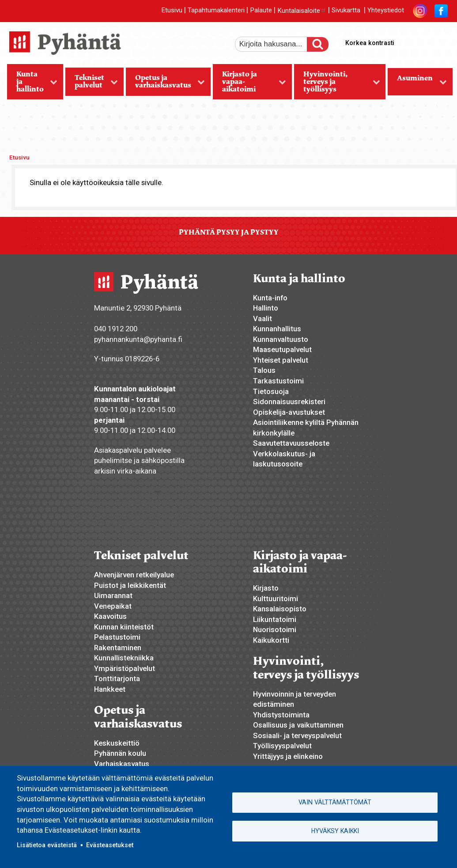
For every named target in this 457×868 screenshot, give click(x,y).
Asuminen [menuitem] (417, 84)
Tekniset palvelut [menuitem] (92, 84)
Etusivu (172, 11)
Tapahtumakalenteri (216, 11)
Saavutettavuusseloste (291, 443)
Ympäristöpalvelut (125, 668)
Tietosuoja (271, 391)
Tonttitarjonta (117, 678)
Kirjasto (266, 588)
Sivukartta (346, 11)
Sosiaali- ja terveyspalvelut (297, 735)
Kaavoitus (110, 616)
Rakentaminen (118, 648)
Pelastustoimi (117, 637)
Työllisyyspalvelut (282, 746)
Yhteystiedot (386, 11)
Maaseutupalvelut (282, 349)
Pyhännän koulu (120, 753)
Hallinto (266, 308)
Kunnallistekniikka (124, 658)
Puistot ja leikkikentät (130, 585)
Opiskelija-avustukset (289, 412)
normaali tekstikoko (425, 41)
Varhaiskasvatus (122, 764)
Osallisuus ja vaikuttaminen (298, 725)
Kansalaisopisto (280, 609)
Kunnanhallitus (277, 329)
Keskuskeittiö (117, 743)
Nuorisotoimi (275, 629)
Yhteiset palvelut (281, 360)
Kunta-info (270, 298)
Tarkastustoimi (278, 381)
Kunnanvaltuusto (281, 339)
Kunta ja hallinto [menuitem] (32, 84)
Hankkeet (110, 689)
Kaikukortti (271, 640)
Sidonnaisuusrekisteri (289, 402)
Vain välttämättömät (335, 802)
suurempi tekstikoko (410, 41)
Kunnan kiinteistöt (124, 627)
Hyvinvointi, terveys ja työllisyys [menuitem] (337, 84)
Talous (264, 370)
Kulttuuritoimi (276, 599)
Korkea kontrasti (370, 43)
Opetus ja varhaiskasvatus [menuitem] (166, 84)
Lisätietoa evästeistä (47, 845)
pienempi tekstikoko (440, 41)
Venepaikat (113, 606)
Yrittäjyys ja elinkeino (288, 756)
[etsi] (277, 44)
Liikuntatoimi (275, 619)
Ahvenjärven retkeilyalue (134, 575)
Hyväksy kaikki (335, 831)
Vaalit (262, 318)
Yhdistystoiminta (281, 715)
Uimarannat (113, 595)
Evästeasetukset (110, 845)
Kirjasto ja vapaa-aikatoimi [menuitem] (249, 84)
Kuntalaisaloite (302, 11)
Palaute (261, 11)
